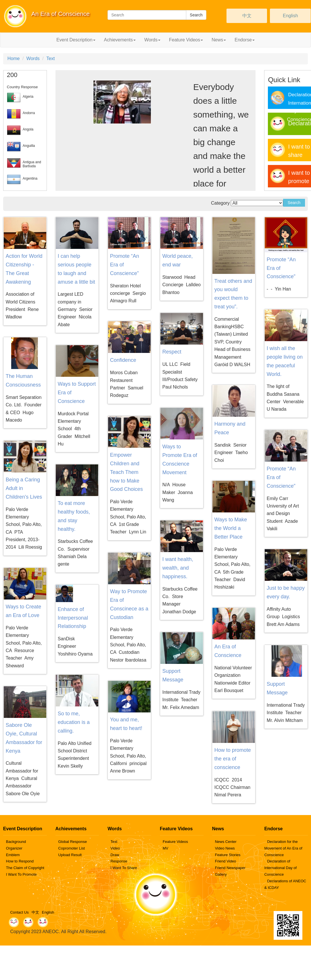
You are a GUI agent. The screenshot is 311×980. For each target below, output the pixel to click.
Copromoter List (72, 848)
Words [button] (152, 40)
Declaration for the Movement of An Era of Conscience (283, 848)
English (290, 16)
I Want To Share (124, 868)
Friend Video (225, 861)
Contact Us (19, 912)
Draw (115, 855)
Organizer (14, 848)
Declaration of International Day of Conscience (280, 868)
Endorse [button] (245, 40)
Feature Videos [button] (186, 40)
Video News (225, 848)
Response (119, 861)
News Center (226, 842)
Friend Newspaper (230, 868)
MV (166, 848)
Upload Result (70, 855)
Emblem (13, 855)
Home (14, 58)
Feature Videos (175, 842)
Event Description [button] (76, 40)
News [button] (219, 40)
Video (115, 848)
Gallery (221, 874)
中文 (247, 16)
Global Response (73, 842)
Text (50, 58)
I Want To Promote (21, 874)
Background (16, 842)
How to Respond (20, 861)
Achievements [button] (120, 40)
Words (33, 58)
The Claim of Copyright (25, 868)
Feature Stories (228, 855)
